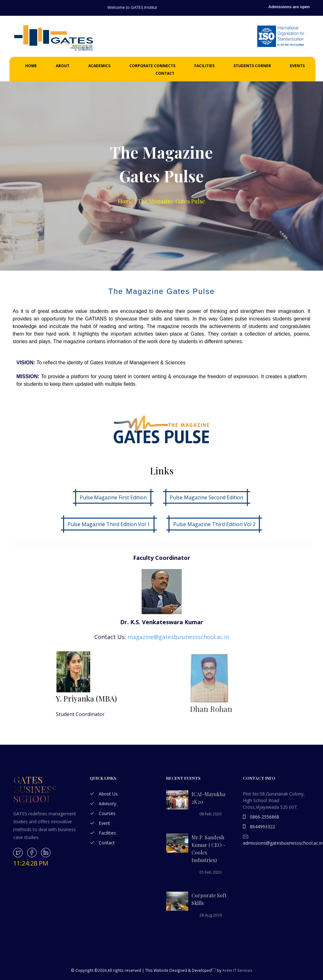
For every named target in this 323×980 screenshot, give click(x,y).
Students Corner (252, 66)
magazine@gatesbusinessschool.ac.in (178, 637)
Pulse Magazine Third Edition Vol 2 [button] (214, 524)
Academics (99, 66)
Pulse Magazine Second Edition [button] (206, 497)
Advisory (103, 804)
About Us (104, 794)
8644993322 (259, 827)
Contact (165, 73)
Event (100, 823)
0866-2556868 (261, 817)
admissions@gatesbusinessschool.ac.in (283, 840)
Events (297, 66)
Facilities (204, 66)
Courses (103, 813)
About (63, 66)
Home (31, 66)
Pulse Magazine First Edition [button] (113, 497)
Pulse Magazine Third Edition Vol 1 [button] (109, 524)
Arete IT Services (237, 970)
